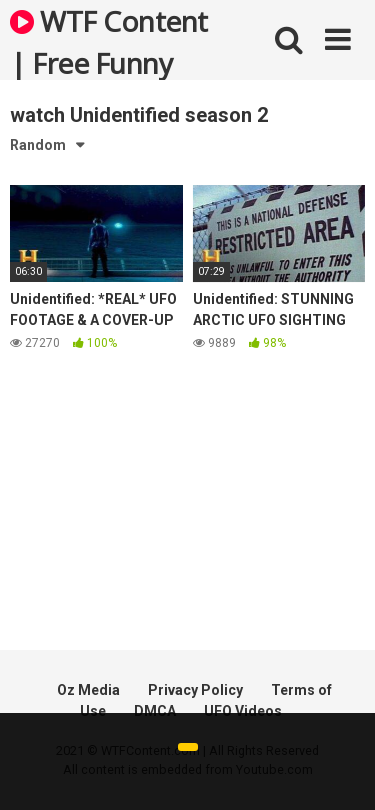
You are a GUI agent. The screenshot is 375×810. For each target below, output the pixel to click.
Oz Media (88, 690)
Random (38, 145)
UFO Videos (243, 711)
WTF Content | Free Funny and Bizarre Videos (109, 41)
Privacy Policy (195, 690)
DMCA (155, 711)
